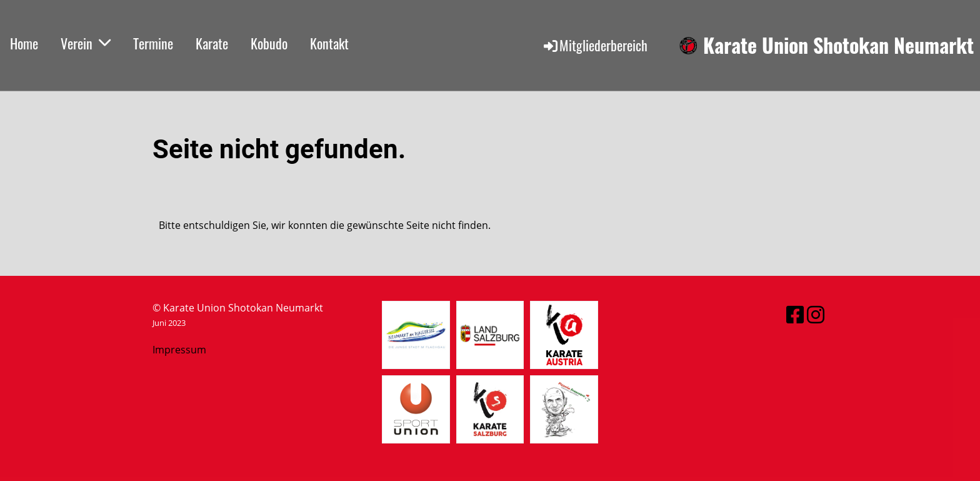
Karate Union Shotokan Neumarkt (838, 45)
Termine (153, 43)
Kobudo (269, 43)
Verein (86, 43)
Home (24, 43)
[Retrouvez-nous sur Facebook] (795, 314)
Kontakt (329, 43)
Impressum (179, 350)
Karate (212, 43)
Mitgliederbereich (595, 45)
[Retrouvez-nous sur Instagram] (816, 314)
